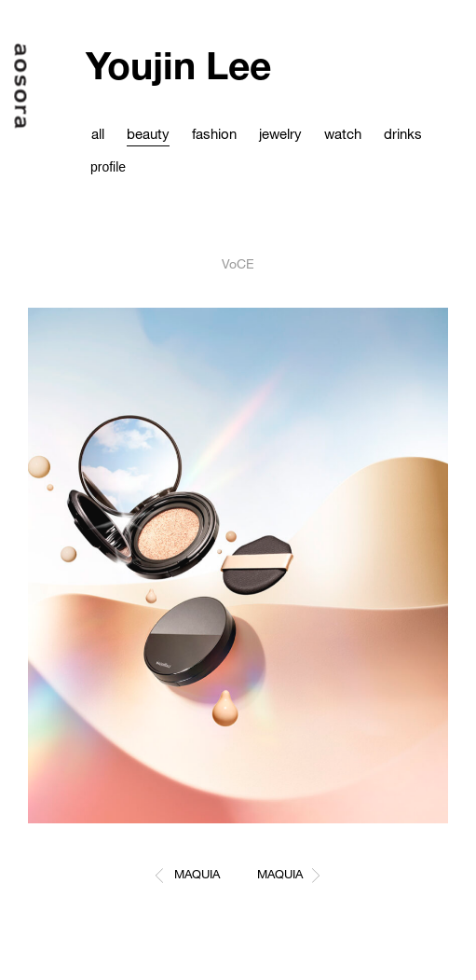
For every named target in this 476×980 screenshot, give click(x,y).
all (98, 133)
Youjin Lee (178, 65)
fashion (214, 133)
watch (343, 133)
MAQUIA (197, 874)
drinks (403, 133)
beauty (148, 133)
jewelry (280, 133)
